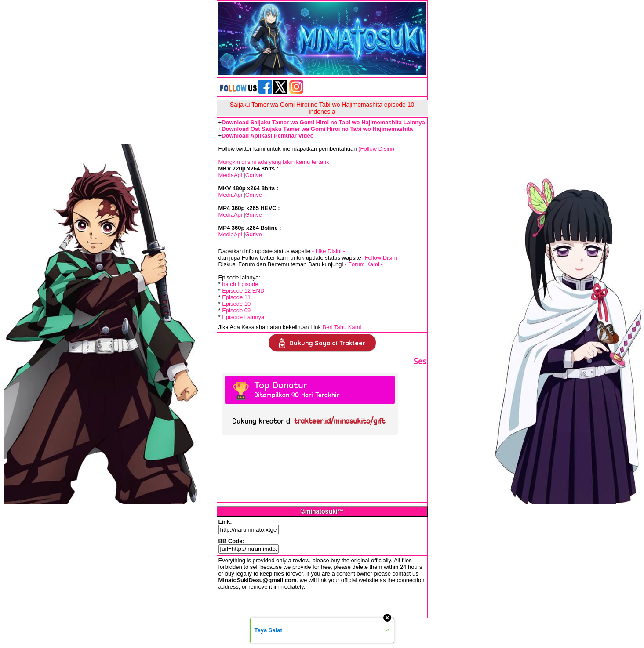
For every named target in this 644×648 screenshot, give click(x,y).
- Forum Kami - (364, 264)
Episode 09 (236, 310)
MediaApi (230, 175)
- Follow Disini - (381, 258)
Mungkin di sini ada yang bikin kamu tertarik (274, 162)
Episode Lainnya (243, 317)
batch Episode (240, 284)
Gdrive (254, 175)
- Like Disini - (329, 251)
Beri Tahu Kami (342, 327)
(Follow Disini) (376, 149)
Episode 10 (236, 304)
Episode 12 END (243, 291)
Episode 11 (236, 297)
